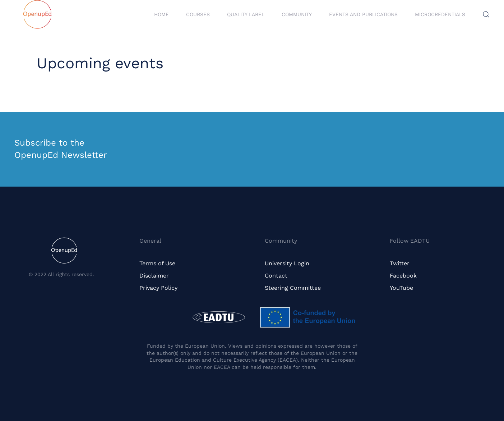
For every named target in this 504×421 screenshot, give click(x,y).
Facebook (403, 276)
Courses (198, 14)
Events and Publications (363, 14)
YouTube (401, 288)
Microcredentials (440, 14)
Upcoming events (100, 63)
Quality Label (246, 14)
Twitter (400, 263)
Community (297, 14)
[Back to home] (37, 14)
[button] (486, 14)
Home (161, 14)
